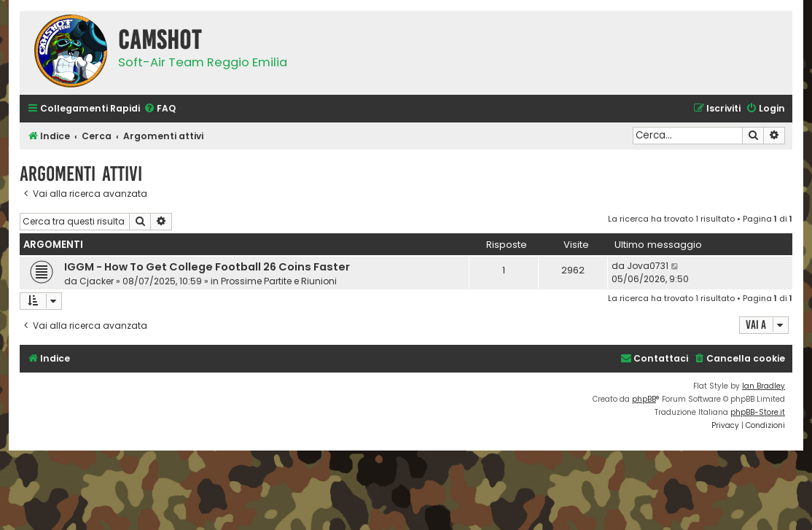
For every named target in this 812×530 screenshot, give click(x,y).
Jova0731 (648, 266)
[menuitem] (160, 109)
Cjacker (97, 281)
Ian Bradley (764, 386)
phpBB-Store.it (758, 412)
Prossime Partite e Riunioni (279, 281)
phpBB (644, 399)
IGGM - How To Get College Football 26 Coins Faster (207, 267)
